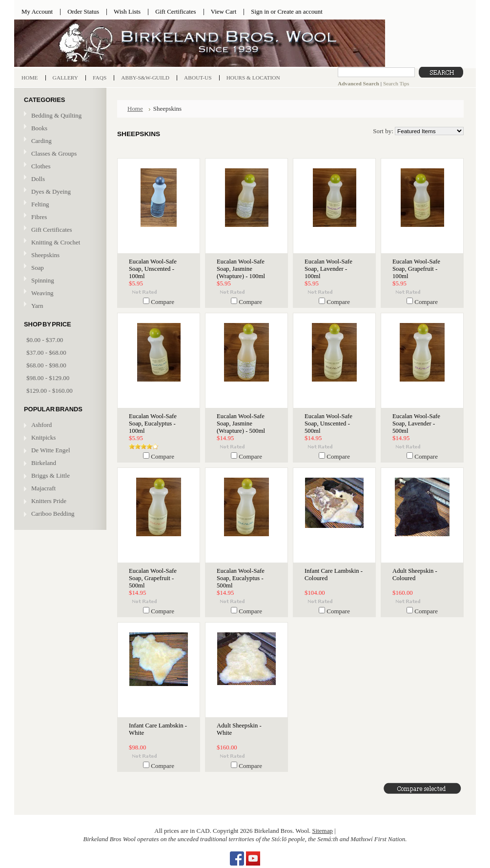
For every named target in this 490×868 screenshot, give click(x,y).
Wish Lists (127, 11)
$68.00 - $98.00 (46, 365)
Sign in (260, 11)
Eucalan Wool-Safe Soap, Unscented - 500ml (328, 424)
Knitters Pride (49, 501)
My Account (37, 11)
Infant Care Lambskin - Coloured (334, 575)
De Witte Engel (51, 450)
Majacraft (43, 488)
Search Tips (396, 83)
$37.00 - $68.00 (46, 353)
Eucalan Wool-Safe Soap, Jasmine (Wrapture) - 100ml (241, 269)
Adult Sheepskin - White (239, 729)
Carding (59, 141)
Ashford (41, 425)
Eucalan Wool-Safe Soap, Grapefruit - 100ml (416, 269)
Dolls (59, 179)
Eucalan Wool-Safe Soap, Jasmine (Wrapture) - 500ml (241, 424)
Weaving (59, 293)
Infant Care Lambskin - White (158, 729)
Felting (59, 205)
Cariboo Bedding (53, 514)
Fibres (59, 217)
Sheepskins (45, 255)
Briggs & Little (51, 475)
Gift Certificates (176, 11)
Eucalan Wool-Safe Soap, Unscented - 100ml (153, 269)
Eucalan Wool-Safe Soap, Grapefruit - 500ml (153, 578)
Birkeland (44, 463)
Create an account (300, 11)
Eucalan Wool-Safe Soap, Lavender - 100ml (328, 269)
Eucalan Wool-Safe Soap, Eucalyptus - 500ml (241, 578)
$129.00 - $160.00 (50, 391)
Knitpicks (43, 437)
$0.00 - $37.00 (45, 340)
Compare (163, 302)
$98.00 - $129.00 (48, 378)
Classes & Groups (59, 154)
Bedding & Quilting (59, 116)
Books (59, 129)
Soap (38, 268)
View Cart (224, 11)
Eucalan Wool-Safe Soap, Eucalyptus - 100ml (153, 424)
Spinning (59, 281)
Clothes (41, 166)
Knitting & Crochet (59, 243)
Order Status (83, 11)
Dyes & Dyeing (59, 192)
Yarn (59, 306)
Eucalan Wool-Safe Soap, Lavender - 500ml (416, 424)
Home (135, 109)
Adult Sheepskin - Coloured (415, 575)
